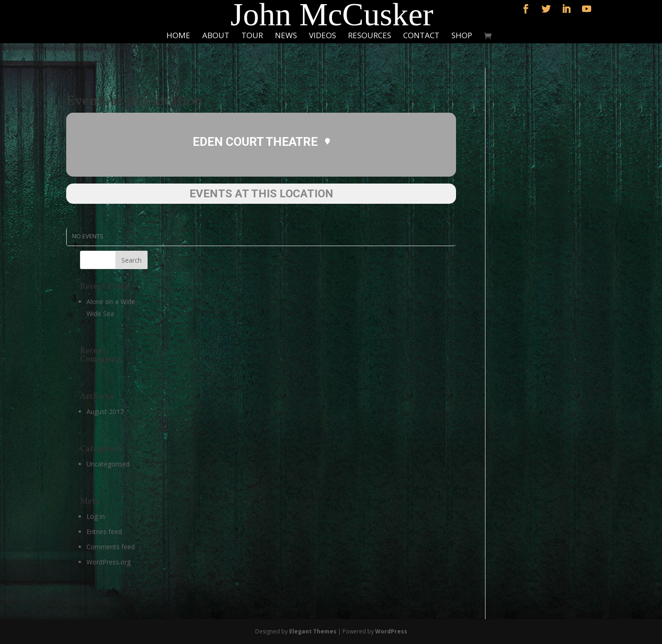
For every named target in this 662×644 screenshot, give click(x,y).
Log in (96, 516)
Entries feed (104, 532)
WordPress (391, 631)
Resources (370, 36)
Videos (322, 36)
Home (178, 36)
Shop (462, 36)
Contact (421, 36)
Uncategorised (108, 464)
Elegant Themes (313, 631)
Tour (252, 36)
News (286, 36)
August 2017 (105, 411)
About (216, 36)
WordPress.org (108, 562)
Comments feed (111, 547)
